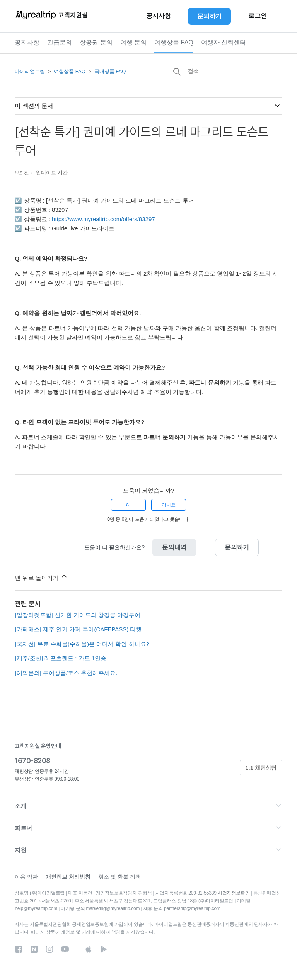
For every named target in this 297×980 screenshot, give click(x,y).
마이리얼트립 (30, 71)
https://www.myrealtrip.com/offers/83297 (103, 219)
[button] (148, 806)
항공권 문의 (96, 42)
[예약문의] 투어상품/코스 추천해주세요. (66, 673)
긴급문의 (60, 42)
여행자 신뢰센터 (224, 42)
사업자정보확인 (234, 893)
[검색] (224, 71)
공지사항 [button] (159, 16)
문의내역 (174, 547)
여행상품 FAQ (174, 42)
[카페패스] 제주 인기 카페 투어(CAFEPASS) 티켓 (78, 629)
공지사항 (27, 42)
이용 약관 (26, 877)
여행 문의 (133, 42)
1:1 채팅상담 (261, 768)
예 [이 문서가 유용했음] (128, 505)
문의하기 (237, 547)
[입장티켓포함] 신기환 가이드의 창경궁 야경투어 (78, 615)
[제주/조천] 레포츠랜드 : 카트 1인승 (61, 658)
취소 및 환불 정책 (119, 877)
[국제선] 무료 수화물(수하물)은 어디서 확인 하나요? (82, 644)
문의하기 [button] (209, 16)
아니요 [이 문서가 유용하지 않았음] (169, 505)
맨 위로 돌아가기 (41, 577)
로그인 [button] (258, 16)
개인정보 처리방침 (68, 877)
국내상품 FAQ (110, 71)
